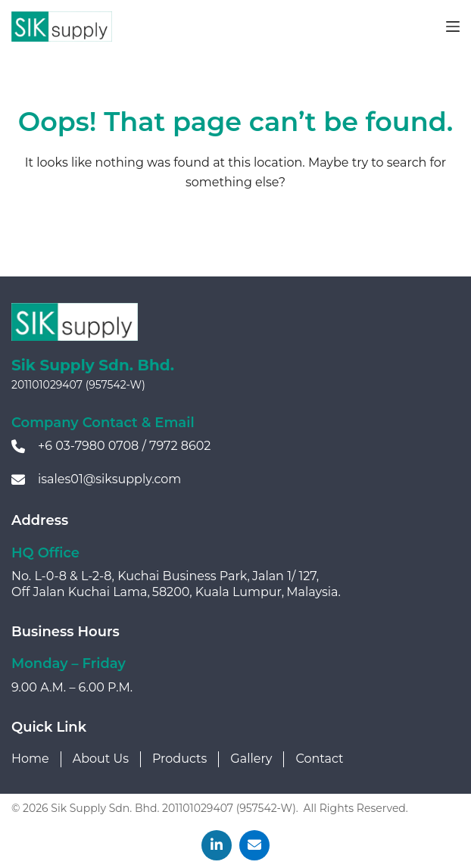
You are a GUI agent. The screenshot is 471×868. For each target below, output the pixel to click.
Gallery (251, 759)
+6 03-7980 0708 (88, 446)
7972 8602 (180, 446)
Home (30, 759)
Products (179, 759)
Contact (319, 759)
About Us (101, 759)
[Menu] (453, 27)
